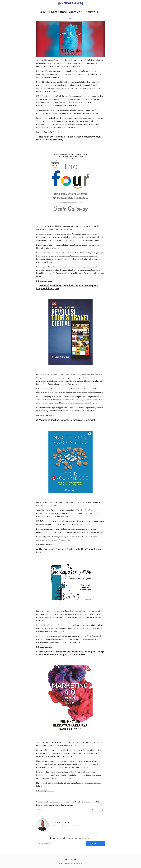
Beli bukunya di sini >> (45, 281)
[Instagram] (72, 859)
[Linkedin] (75, 859)
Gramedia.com (67, 805)
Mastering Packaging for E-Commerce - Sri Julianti (67, 420)
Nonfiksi (40, 810)
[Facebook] (69, 859)
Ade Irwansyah (60, 822)
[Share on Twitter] (92, 810)
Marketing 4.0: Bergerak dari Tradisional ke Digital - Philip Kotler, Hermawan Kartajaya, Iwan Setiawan (70, 653)
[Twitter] (66, 859)
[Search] (126, 3)
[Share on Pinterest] (102, 810)
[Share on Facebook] (97, 810)
